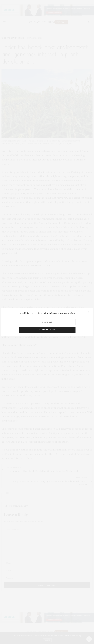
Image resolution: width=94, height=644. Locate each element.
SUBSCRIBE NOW (47, 330)
